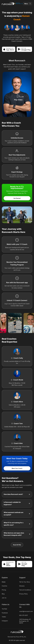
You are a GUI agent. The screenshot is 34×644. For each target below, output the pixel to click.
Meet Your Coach (17, 468)
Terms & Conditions (25, 590)
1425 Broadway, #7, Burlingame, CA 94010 (25, 621)
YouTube (4, 609)
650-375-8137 (24, 615)
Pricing (4, 590)
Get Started (17, 198)
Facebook (5, 613)
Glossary (22, 586)
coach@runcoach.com (26, 611)
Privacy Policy (24, 594)
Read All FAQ (17, 545)
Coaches (4, 586)
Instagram (5, 621)
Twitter (4, 617)
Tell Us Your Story (25, 582)
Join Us (4, 598)
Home (4, 582)
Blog (3, 594)
